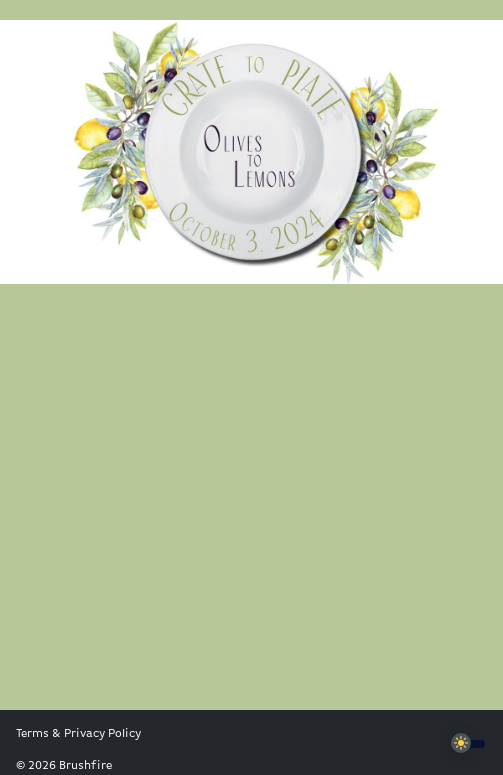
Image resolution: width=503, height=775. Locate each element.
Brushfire (85, 766)
